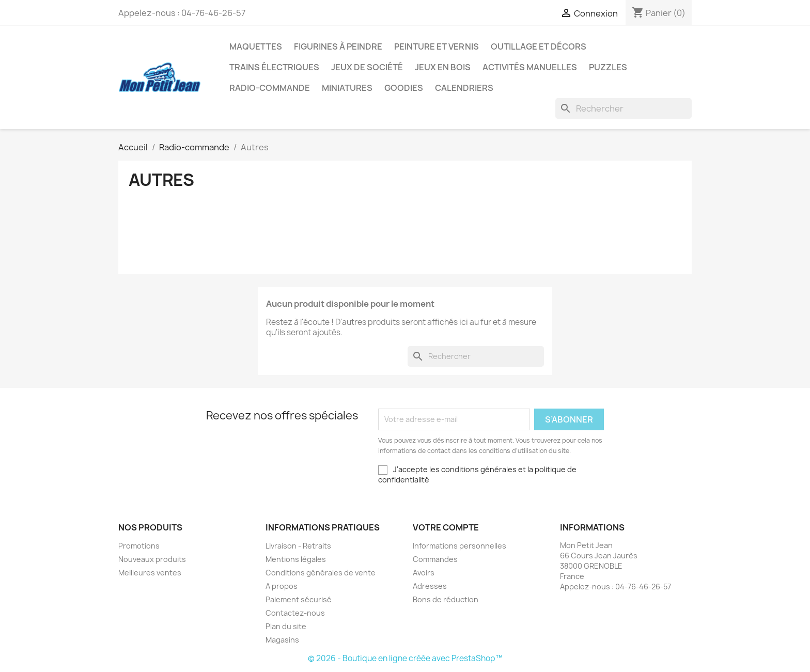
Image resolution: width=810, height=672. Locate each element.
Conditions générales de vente (321, 573)
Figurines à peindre (338, 46)
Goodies (404, 88)
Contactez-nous (295, 613)
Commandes (435, 559)
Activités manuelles (530, 67)
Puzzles (608, 67)
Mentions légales (296, 559)
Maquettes (256, 46)
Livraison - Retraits (298, 546)
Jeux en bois (443, 67)
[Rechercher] (624, 108)
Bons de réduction (446, 599)
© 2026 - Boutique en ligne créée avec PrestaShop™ (405, 658)
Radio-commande (270, 88)
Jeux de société (367, 67)
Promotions (139, 546)
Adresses (430, 586)
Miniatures (347, 88)
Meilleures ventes (150, 573)
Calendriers (464, 88)
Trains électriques (274, 67)
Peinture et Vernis (437, 46)
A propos (282, 586)
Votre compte (446, 527)
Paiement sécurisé (299, 599)
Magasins (282, 640)
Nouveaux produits (152, 559)
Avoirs (424, 573)
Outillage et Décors (539, 46)
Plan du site (286, 626)
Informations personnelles (459, 546)
